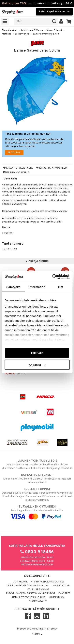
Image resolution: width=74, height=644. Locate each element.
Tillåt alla (37, 353)
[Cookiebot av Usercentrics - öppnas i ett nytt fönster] (53, 277)
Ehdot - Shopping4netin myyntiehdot (31, 594)
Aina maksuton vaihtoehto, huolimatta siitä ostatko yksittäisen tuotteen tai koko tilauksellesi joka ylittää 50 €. (37, 464)
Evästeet (64, 594)
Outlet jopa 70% (14, 3)
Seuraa (14, 153)
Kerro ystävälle (16, 173)
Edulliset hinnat (38, 590)
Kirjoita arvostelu (52, 168)
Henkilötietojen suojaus (29, 598)
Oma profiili (20, 582)
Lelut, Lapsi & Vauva (32, 30)
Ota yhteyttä (61, 586)
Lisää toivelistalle (18, 168)
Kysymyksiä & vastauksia (47, 582)
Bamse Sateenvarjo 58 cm (46, 34)
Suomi (37, 634)
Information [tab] (37, 287)
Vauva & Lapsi (54, 30)
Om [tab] (61, 287)
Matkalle (7, 34)
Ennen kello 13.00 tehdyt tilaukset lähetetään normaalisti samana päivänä (37, 479)
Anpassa (37, 365)
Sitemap (52, 629)
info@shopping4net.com (37, 565)
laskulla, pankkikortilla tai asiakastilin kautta (37, 512)
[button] (69, 22)
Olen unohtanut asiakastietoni (28, 586)
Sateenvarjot (22, 34)
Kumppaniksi (57, 598)
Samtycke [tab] (13, 287)
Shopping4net (10, 30)
